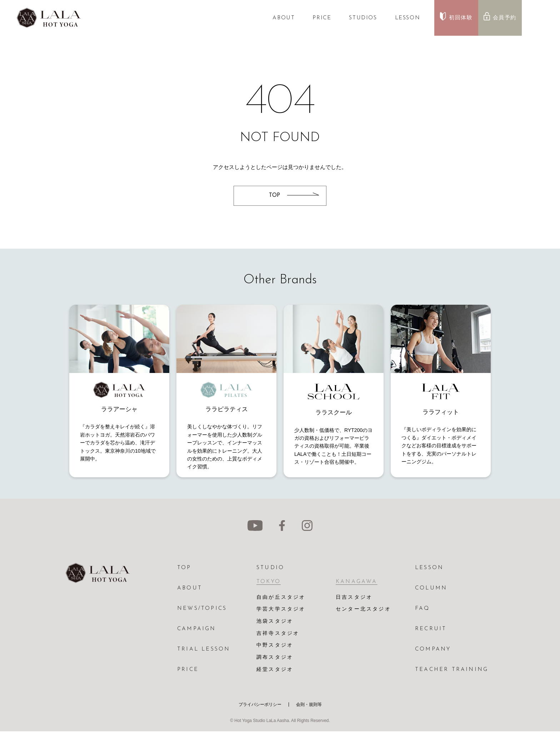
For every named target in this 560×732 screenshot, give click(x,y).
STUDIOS (363, 18)
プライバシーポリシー (260, 705)
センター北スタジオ (363, 610)
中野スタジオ (275, 646)
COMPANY (433, 649)
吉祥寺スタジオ (278, 634)
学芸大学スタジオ (281, 610)
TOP (184, 568)
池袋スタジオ (275, 622)
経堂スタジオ (275, 670)
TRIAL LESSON (204, 649)
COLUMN (431, 588)
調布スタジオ (275, 658)
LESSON (408, 18)
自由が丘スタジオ (281, 597)
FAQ (422, 609)
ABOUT (284, 18)
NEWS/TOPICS (202, 609)
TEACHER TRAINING (452, 670)
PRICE (322, 18)
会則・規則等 (309, 705)
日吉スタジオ (354, 597)
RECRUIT (431, 629)
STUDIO (270, 568)
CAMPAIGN (197, 629)
